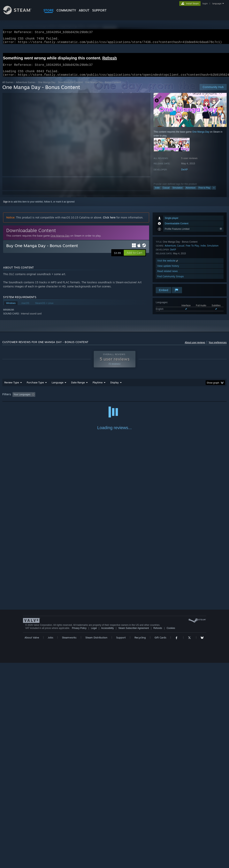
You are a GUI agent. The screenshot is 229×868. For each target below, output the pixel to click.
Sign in (7, 206)
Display (114, 387)
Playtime (98, 387)
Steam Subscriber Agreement (134, 833)
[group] (115, 399)
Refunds (158, 833)
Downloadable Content (70, 87)
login (205, 4)
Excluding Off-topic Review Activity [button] (61, 399)
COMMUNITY (66, 10)
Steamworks (69, 843)
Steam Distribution (96, 843)
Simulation (177, 192)
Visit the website (168, 265)
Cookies (171, 833)
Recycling (140, 843)
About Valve (32, 843)
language (217, 4)
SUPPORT (99, 10)
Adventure (191, 192)
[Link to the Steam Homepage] (20, 13)
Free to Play (204, 192)
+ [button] (214, 192)
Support (121, 843)
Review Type (12, 387)
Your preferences (218, 347)
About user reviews (195, 347)
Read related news (168, 276)
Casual (166, 192)
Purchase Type (35, 387)
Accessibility (107, 833)
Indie (157, 192)
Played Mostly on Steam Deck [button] (119, 399)
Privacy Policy (79, 833)
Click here (109, 222)
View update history (168, 271)
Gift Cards (160, 843)
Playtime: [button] (92, 399)
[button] (135, 257)
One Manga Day (47, 87)
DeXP (185, 174)
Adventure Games (26, 87)
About (84, 10)
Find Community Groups (171, 281)
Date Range (78, 387)
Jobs (50, 843)
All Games (8, 87)
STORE (49, 10)
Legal (94, 833)
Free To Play (192, 250)
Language (57, 387)
